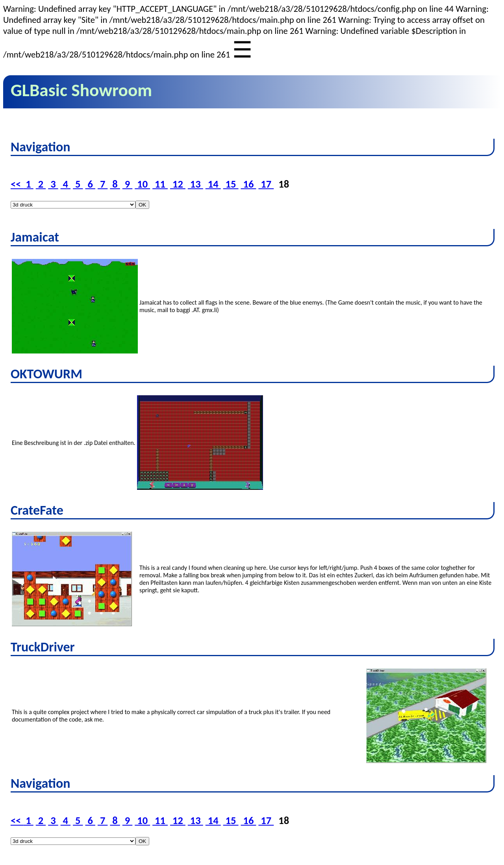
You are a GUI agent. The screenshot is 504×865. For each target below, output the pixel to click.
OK (142, 205)
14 (213, 184)
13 (195, 184)
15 (231, 184)
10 (142, 184)
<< (17, 184)
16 (249, 184)
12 (178, 184)
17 (266, 184)
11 (160, 184)
